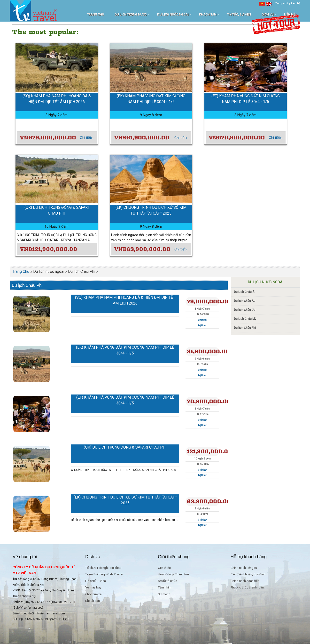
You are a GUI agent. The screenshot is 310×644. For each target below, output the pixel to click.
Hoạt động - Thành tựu (173, 574)
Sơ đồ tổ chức (167, 581)
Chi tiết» (86, 138)
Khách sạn (208, 14)
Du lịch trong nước (131, 14)
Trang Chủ (21, 271)
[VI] (262, 4)
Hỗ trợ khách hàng (249, 557)
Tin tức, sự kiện (239, 14)
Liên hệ (296, 4)
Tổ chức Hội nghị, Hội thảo (103, 568)
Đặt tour (202, 326)
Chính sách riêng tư (244, 568)
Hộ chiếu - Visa (96, 581)
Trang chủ (282, 4)
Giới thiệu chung (174, 557)
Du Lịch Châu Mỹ (245, 319)
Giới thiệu (164, 568)
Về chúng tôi (25, 557)
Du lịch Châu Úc (245, 310)
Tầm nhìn (164, 587)
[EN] (269, 4)
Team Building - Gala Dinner (104, 574)
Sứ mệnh (164, 594)
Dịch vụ (267, 14)
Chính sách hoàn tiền (245, 581)
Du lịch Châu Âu (245, 301)
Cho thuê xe (93, 594)
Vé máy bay (93, 587)
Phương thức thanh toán (247, 587)
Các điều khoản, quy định (248, 574)
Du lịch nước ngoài (173, 14)
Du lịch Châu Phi (82, 271)
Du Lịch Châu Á (244, 292)
